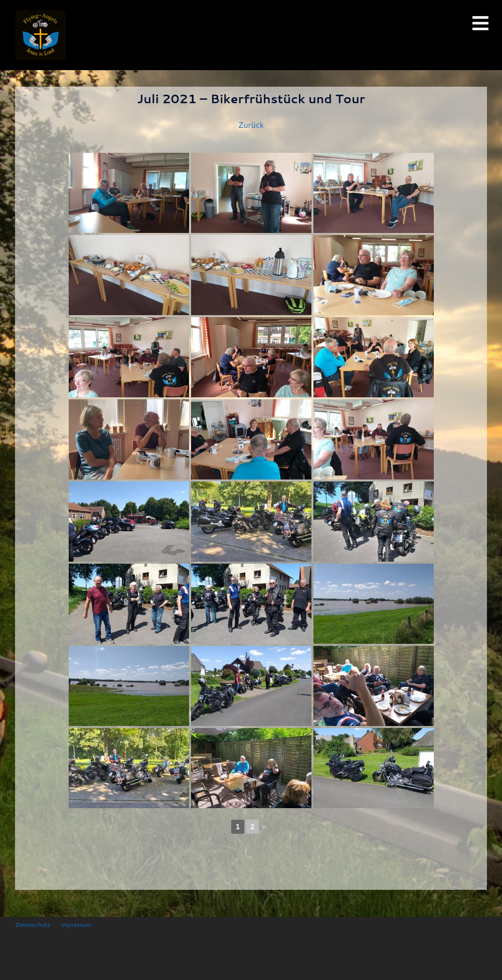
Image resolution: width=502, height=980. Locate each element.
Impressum (76, 925)
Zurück (251, 125)
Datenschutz (33, 925)
